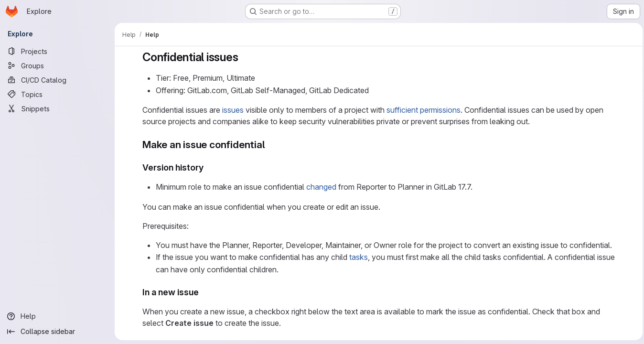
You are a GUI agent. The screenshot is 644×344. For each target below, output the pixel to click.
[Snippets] (57, 108)
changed (320, 187)
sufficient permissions (422, 110)
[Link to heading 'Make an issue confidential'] (269, 145)
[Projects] (57, 51)
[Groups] (57, 65)
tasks (357, 257)
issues (231, 110)
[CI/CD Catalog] (57, 80)
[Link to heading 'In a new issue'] (202, 292)
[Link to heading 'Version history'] (207, 167)
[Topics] (57, 94)
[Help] (57, 316)
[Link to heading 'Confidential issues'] (243, 57)
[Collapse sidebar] (57, 332)
